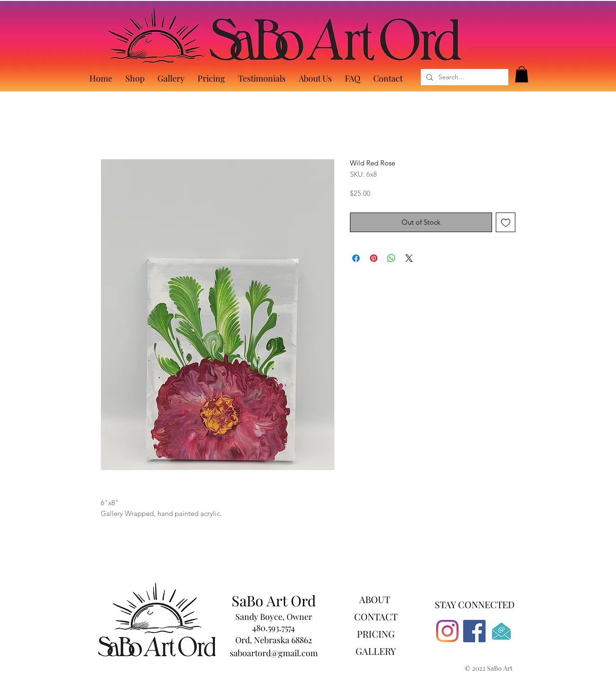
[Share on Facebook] (356, 258)
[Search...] (464, 77)
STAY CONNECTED (475, 604)
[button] (522, 74)
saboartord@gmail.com (274, 653)
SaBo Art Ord (274, 600)
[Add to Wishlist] (506, 223)
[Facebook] (474, 631)
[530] (501, 631)
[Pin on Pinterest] (374, 258)
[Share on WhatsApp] (391, 258)
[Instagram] (447, 631)
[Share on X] (409, 258)
